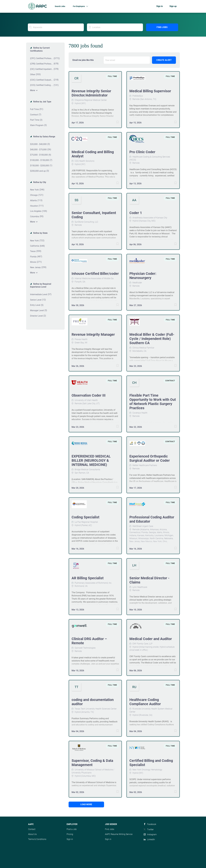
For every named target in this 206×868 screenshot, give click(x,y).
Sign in (160, 6)
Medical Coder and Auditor (151, 639)
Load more (86, 804)
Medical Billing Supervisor (150, 91)
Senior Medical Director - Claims (149, 580)
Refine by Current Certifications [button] (40, 49)
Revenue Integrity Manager (93, 335)
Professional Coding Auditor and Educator (152, 519)
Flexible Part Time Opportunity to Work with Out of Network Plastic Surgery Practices (153, 402)
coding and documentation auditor (93, 702)
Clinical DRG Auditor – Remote (89, 641)
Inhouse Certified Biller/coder (95, 274)
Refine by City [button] (39, 182)
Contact (32, 829)
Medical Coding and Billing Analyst (93, 154)
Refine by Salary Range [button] (44, 137)
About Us (32, 834)
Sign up (173, 6)
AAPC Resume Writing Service (119, 834)
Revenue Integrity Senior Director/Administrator (91, 93)
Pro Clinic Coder (142, 152)
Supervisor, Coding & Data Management (92, 763)
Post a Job (72, 829)
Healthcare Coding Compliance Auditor (145, 702)
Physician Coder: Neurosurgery (143, 276)
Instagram (152, 834)
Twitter (150, 829)
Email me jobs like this (83, 60)
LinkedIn (151, 839)
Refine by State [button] (40, 233)
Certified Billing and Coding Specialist (151, 763)
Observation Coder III (89, 395)
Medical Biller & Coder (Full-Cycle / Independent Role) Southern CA (152, 339)
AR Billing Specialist (88, 578)
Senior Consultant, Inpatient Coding (94, 215)
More (33, 90)
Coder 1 (136, 213)
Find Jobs (162, 27)
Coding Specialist (85, 517)
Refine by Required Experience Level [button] (41, 285)
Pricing (70, 834)
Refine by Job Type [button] (42, 102)
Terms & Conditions (37, 839)
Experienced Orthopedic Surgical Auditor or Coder (150, 458)
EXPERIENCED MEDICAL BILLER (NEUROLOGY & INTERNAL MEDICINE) (91, 461)
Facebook (152, 824)
